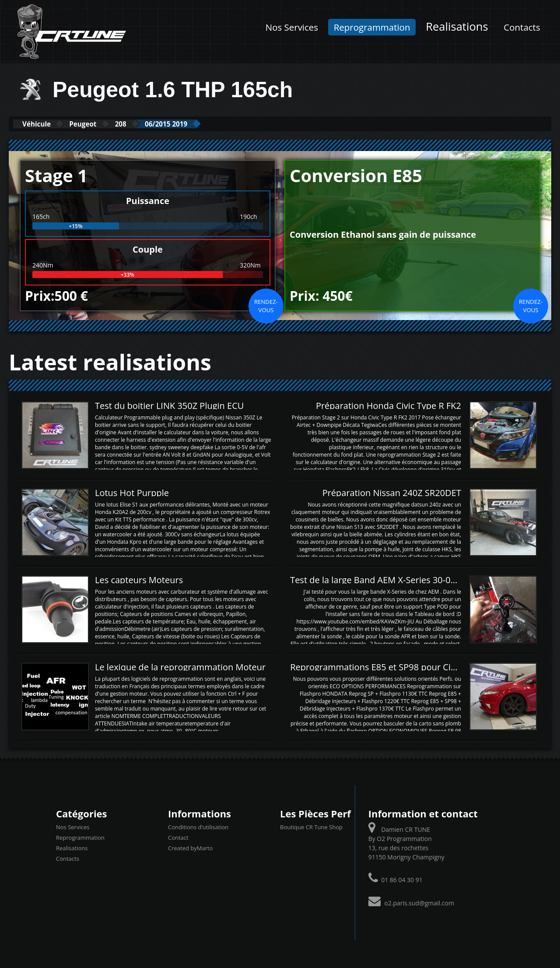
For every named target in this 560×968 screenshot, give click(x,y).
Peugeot (100, 124)
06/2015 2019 (204, 124)
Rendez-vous (266, 305)
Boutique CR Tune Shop (311, 827)
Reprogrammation (372, 27)
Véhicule (42, 124)
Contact (178, 837)
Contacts (522, 27)
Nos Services (292, 27)
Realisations (457, 26)
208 (147, 124)
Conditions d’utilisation (198, 827)
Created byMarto (190, 848)
